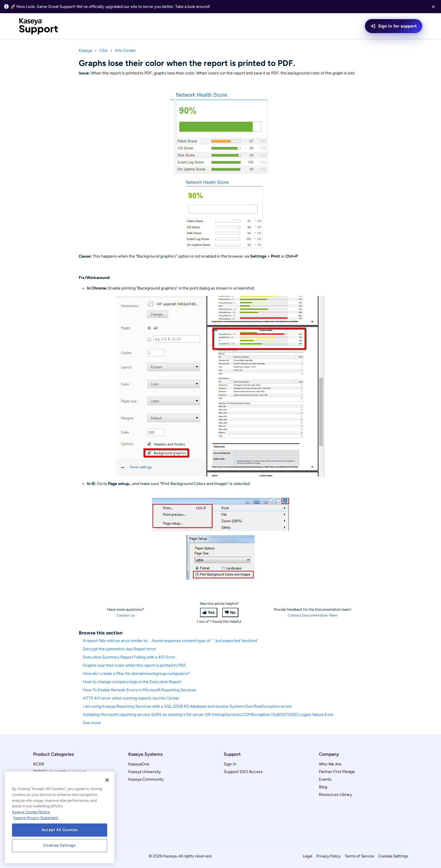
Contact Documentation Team (313, 615)
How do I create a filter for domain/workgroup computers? (136, 674)
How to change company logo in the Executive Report (132, 682)
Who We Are (330, 764)
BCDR (39, 764)
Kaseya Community (146, 779)
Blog (323, 787)
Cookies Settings (393, 856)
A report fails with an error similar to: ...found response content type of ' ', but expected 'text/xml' (170, 641)
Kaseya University (145, 772)
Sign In (230, 764)
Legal (307, 856)
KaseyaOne (139, 764)
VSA (103, 51)
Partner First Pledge (337, 772)
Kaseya (85, 51)
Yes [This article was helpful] (211, 612)
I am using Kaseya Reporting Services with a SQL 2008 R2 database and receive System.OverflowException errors (187, 706)
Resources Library (335, 795)
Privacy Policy (328, 856)
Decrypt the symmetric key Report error (119, 649)
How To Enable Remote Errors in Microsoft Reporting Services (140, 690)
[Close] (107, 780)
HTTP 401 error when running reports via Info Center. (131, 698)
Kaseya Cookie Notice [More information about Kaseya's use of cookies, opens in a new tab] (31, 812)
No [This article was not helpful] (233, 612)
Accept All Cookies (60, 830)
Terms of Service (359, 856)
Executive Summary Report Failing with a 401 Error (129, 657)
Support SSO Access (243, 772)
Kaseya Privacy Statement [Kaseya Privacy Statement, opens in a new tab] (36, 818)
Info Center (125, 51)
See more (92, 723)
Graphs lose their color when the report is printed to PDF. (135, 665)
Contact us (126, 615)
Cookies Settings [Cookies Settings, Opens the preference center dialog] (60, 845)
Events (325, 779)
